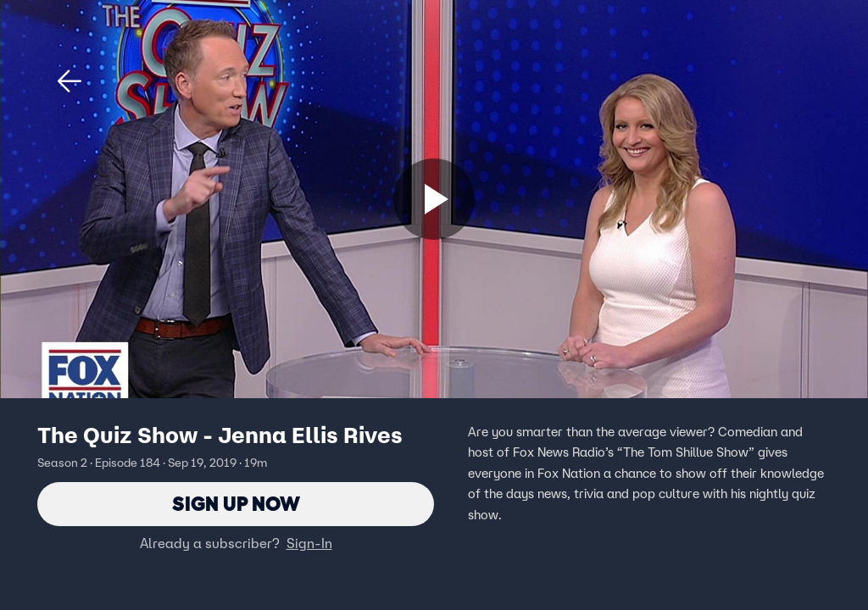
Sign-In (309, 543)
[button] (70, 81)
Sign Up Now (236, 504)
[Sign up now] (434, 199)
